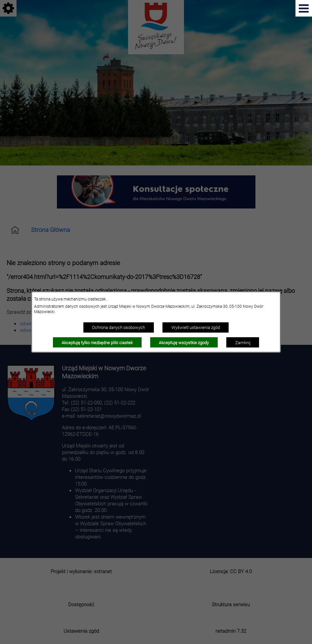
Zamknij (243, 343)
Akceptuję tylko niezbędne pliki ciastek (97, 343)
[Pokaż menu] (304, 8)
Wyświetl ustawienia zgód (196, 327)
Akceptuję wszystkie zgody (184, 343)
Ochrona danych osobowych (118, 327)
